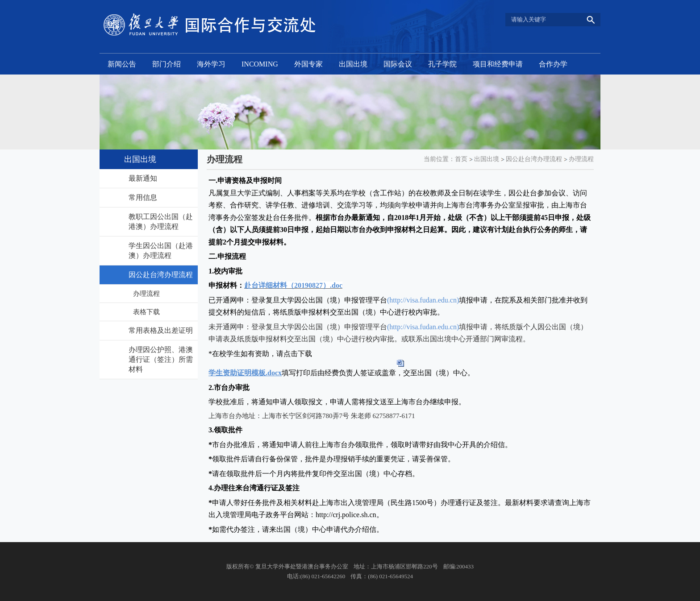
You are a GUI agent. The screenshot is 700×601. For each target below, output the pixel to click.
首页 (461, 159)
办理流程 (581, 159)
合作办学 (553, 64)
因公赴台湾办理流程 (534, 159)
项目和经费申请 (498, 64)
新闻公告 (122, 64)
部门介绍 (167, 64)
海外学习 (211, 64)
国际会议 (398, 64)
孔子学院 (442, 64)
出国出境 (353, 64)
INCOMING (260, 64)
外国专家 (308, 64)
